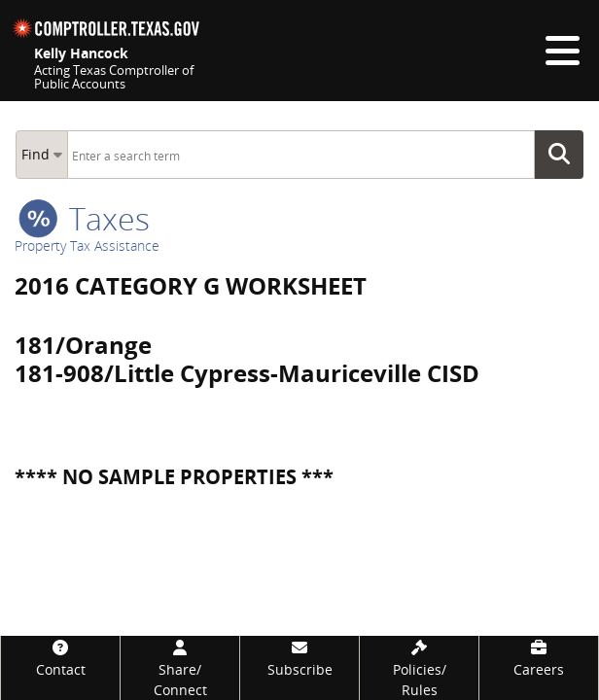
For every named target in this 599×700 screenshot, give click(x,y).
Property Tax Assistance (87, 245)
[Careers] (539, 658)
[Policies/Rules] (419, 668)
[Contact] (60, 658)
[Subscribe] (299, 658)
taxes (84, 218)
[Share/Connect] (180, 668)
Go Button (565, 155)
